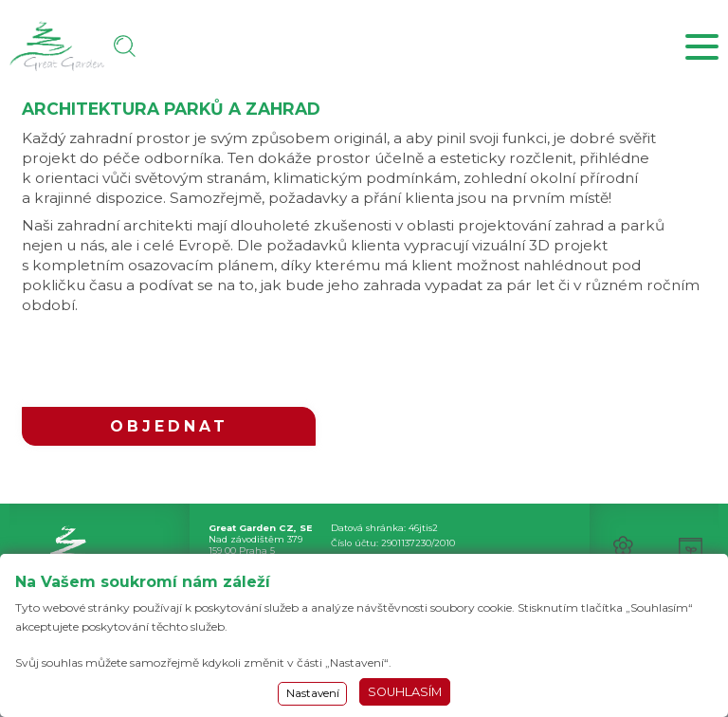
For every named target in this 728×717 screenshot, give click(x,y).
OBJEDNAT (169, 426)
